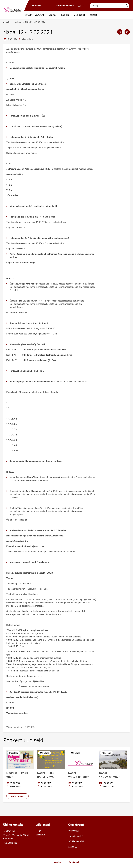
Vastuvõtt (40, 15)
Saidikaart (74, 862)
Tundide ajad (75, 836)
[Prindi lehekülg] (127, 32)
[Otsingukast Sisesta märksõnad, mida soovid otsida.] (109, 6)
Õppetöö (54, 15)
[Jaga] (120, 32)
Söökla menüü (75, 841)
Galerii (71, 847)
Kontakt (93, 15)
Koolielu (66, 15)
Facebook (40, 833)
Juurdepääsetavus (65, 6)
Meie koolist (80, 15)
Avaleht (29, 15)
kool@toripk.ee (10, 843)
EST (81, 6)
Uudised (18, 22)
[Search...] (127, 6)
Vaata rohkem (17, 796)
